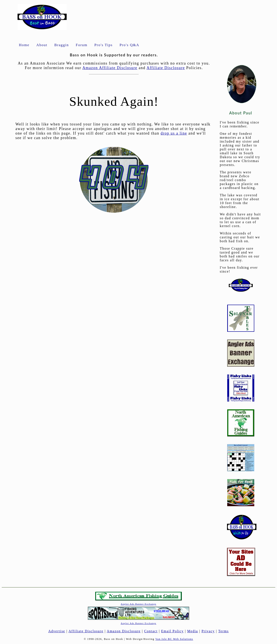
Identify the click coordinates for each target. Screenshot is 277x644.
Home (24, 45)
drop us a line (174, 133)
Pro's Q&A (129, 45)
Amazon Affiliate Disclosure (110, 68)
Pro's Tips (103, 45)
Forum (82, 45)
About (42, 45)
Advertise (57, 631)
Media (193, 631)
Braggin (62, 45)
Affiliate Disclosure (166, 68)
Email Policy (172, 631)
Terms (223, 631)
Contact (151, 631)
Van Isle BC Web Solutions (174, 639)
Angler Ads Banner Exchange (139, 604)
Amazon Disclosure (124, 631)
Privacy (208, 631)
